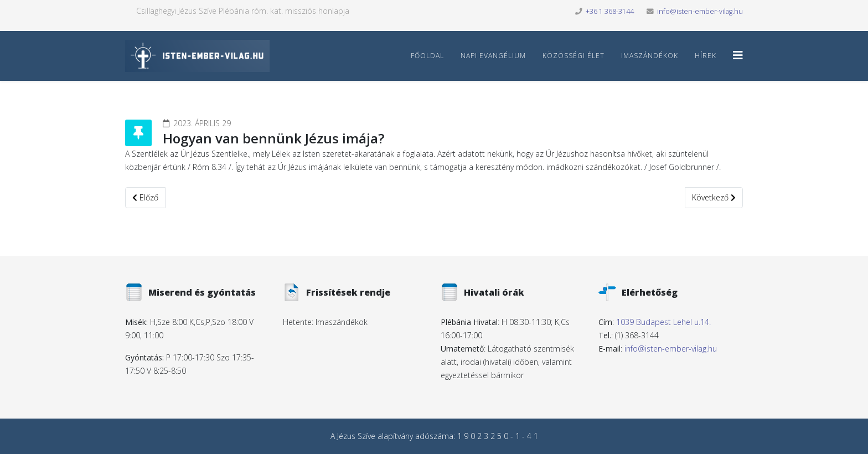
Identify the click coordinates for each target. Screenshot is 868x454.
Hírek (706, 56)
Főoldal (427, 56)
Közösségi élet (573, 56)
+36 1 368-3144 (610, 11)
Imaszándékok (650, 56)
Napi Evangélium (493, 56)
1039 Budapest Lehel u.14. (663, 322)
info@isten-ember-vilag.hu (700, 11)
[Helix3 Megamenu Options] (738, 55)
